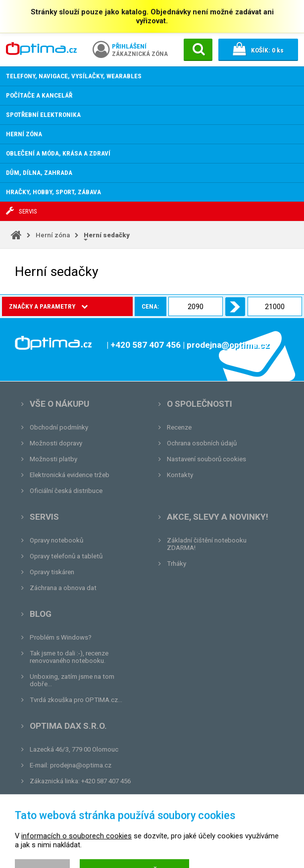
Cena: (112, 306)
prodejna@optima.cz (81, 765)
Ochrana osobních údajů (202, 443)
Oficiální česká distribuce (66, 491)
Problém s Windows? (61, 637)
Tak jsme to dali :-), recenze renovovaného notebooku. (69, 657)
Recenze (179, 427)
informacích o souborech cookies (76, 860)
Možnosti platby (53, 459)
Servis (44, 517)
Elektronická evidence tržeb (70, 475)
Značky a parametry (48, 306)
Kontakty (180, 475)
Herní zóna (53, 235)
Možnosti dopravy (56, 443)
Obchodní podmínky (59, 427)
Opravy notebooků (56, 540)
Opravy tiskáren (52, 572)
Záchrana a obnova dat (63, 588)
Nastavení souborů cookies (206, 459)
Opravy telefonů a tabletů (66, 556)
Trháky (177, 564)
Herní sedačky (107, 235)
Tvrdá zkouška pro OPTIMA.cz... (76, 700)
